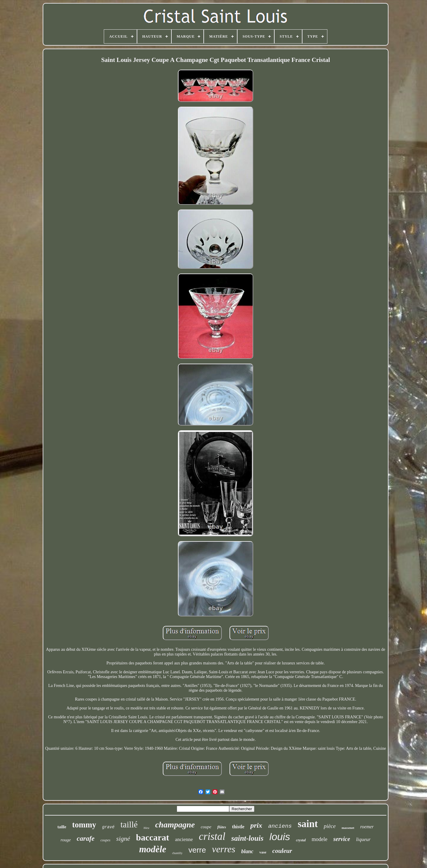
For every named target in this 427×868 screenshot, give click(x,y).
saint (308, 824)
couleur (282, 851)
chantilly (177, 853)
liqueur (363, 839)
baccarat (153, 837)
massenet (348, 828)
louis (280, 837)
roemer (367, 827)
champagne (175, 825)
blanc (247, 851)
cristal (212, 836)
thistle (238, 827)
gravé (108, 827)
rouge (66, 840)
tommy (84, 825)
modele (320, 839)
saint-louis (247, 838)
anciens (280, 826)
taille (62, 827)
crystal (301, 840)
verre (197, 850)
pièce (330, 826)
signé (123, 839)
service (342, 839)
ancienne (184, 839)
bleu (146, 828)
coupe (206, 827)
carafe (86, 839)
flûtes (222, 827)
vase (263, 852)
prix (256, 825)
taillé (129, 824)
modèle (153, 849)
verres (224, 849)
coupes (105, 840)
